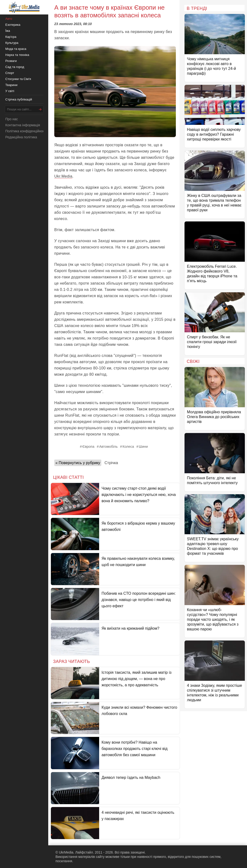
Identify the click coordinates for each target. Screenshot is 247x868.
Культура (12, 43)
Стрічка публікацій (19, 99)
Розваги (11, 61)
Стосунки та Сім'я (18, 79)
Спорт (10, 73)
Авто (9, 19)
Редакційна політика (21, 137)
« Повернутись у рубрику (78, 463)
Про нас (12, 119)
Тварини (11, 85)
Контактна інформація (23, 125)
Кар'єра (11, 37)
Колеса (128, 447)
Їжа (8, 31)
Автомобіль (108, 447)
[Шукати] (40, 109)
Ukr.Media (63, 176)
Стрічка (111, 463)
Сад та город (15, 67)
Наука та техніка (17, 55)
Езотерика (13, 25)
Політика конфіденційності (26, 131)
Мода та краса (16, 49)
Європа (88, 447)
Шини (143, 447)
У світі (10, 91)
